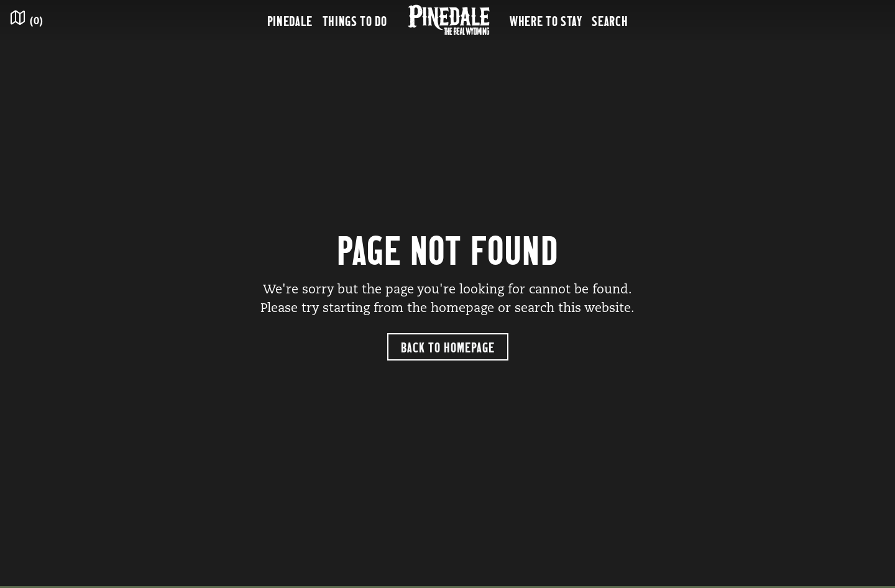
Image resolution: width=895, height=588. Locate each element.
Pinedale (290, 21)
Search (610, 21)
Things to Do (355, 21)
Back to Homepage (448, 347)
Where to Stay (546, 21)
